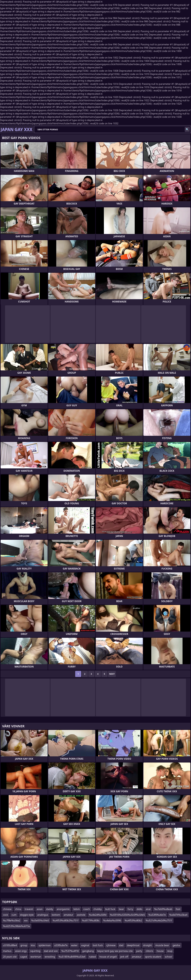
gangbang (88, 951)
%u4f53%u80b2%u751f (65, 920)
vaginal (85, 945)
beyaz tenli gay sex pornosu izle (115, 951)
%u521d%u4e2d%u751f (159, 920)
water (74, 945)
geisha (176, 945)
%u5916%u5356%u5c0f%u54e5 (127, 915)
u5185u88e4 (10, 945)
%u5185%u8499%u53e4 (72, 957)
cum (14, 915)
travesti (29, 909)
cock (6, 915)
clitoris (149, 951)
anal (148, 909)
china (18, 909)
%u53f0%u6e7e (157, 915)
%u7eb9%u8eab (163, 909)
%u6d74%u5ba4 (178, 915)
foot (178, 909)
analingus (43, 915)
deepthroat (133, 945)
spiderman (45, 945)
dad (121, 945)
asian (40, 909)
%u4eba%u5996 (112, 920)
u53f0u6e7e (61, 945)
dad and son (51, 951)
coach (87, 909)
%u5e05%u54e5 (40, 920)
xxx (26, 920)
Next (112, 674)
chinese (7, 909)
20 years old (10, 957)
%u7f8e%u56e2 (12, 920)
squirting (35, 951)
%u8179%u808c (91, 920)
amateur (68, 915)
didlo (140, 909)
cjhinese (111, 945)
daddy (50, 909)
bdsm (77, 909)
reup (170, 951)
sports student (153, 957)
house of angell (108, 957)
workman (36, 957)
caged (24, 957)
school (168, 957)
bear (121, 909)
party (139, 951)
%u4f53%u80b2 (133, 920)
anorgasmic (63, 909)
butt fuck (110, 909)
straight (147, 945)
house (160, 951)
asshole (81, 915)
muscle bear (162, 945)
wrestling (50, 957)
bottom (56, 915)
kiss (33, 945)
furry (130, 909)
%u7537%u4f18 (70, 951)
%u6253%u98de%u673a (16, 926)
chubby (98, 909)
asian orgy (21, 951)
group (24, 945)
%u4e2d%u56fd (98, 915)
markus (7, 951)
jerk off (124, 957)
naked (92, 957)
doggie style (27, 915)
